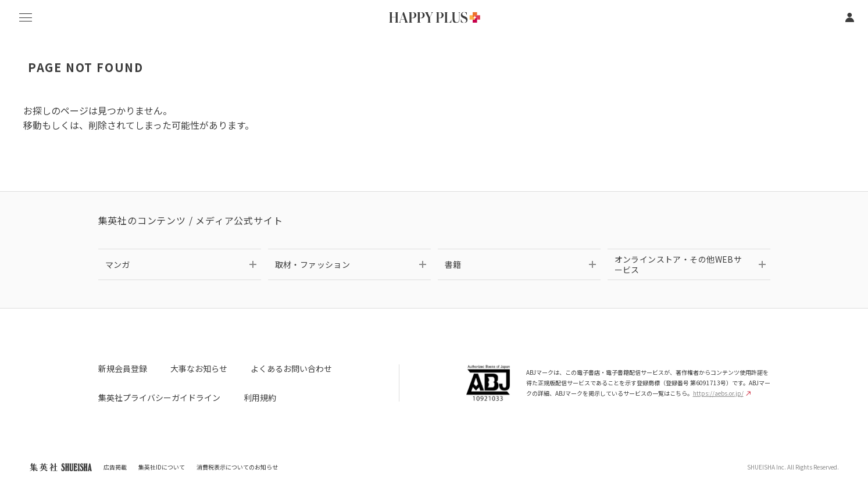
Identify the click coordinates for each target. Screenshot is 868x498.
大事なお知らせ (199, 368)
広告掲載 (115, 467)
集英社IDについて (162, 467)
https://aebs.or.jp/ (722, 393)
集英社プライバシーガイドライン (159, 397)
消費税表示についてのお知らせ (237, 467)
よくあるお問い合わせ (291, 368)
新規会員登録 (123, 368)
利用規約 (260, 397)
